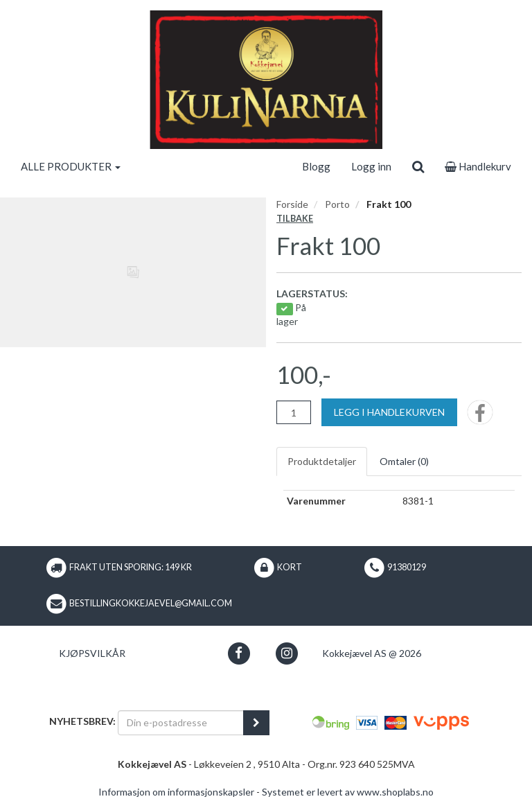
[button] (239, 653)
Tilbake (295, 219)
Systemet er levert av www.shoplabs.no (348, 792)
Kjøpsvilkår (92, 653)
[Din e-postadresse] (181, 723)
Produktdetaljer (322, 461)
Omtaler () (404, 461)
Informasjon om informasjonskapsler (176, 792)
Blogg (316, 166)
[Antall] (294, 412)
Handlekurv (478, 166)
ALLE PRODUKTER (71, 166)
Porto (337, 204)
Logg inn (371, 166)
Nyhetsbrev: (82, 721)
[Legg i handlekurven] (389, 412)
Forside (292, 204)
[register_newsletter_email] (256, 723)
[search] (418, 166)
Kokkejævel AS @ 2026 (372, 653)
